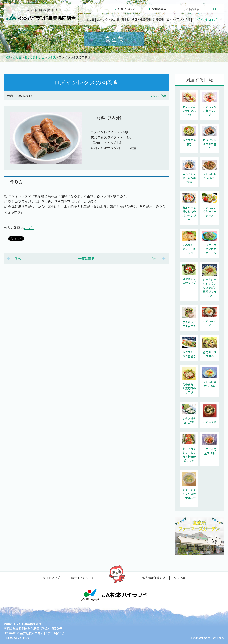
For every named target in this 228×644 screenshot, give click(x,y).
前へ (18, 258)
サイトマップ (51, 578)
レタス (52, 57)
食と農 (90, 19)
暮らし (125, 19)
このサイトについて (81, 578)
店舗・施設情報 (141, 19)
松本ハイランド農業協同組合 (41, 14)
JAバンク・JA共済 (108, 19)
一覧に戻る (86, 258)
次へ (155, 258)
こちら (29, 228)
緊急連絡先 (159, 9)
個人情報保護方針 (154, 578)
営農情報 (158, 19)
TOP (7, 57)
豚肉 (164, 96)
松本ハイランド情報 (178, 19)
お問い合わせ (126, 9)
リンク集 (179, 578)
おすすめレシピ (34, 57)
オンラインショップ (205, 19)
